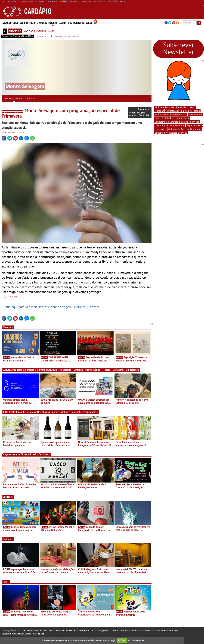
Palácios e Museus (190, 111)
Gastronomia (90, 412)
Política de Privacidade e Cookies (136, 631)
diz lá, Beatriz (24, 631)
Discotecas (190, 107)
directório (15, 31)
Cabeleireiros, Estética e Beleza (171, 122)
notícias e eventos (35, 31)
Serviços (195, 122)
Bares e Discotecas (40, 412)
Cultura (24, 23)
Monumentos (162, 114)
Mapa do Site (38, 634)
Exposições (132, 370)
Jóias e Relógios (176, 125)
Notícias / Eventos (14, 98)
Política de (136, 640)
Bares (179, 107)
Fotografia (66, 370)
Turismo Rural (29, 454)
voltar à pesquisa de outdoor (58, 36)
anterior (39, 36)
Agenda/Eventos (10, 23)
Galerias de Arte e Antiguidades (185, 129)
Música (107, 370)
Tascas (56, 412)
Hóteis (16, 454)
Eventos (8, 327)
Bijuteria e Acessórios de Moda (171, 133)
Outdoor (53, 23)
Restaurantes (20, 412)
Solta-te (34, 23)
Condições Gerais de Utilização (165, 631)
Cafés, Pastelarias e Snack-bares (172, 118)
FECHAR (122, 640)
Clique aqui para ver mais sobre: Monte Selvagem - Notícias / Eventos (51, 307)
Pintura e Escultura (48, 370)
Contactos (31, 98)
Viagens (43, 23)
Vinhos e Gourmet (71, 412)
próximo (76, 36)
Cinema (79, 370)
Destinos (44, 454)
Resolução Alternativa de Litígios (17, 634)
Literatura (119, 370)
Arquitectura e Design (24, 370)
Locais (89, 23)
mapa (51, 31)
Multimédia (79, 23)
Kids (70, 23)
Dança (98, 370)
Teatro (88, 370)
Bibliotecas (172, 111)
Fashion (62, 23)
